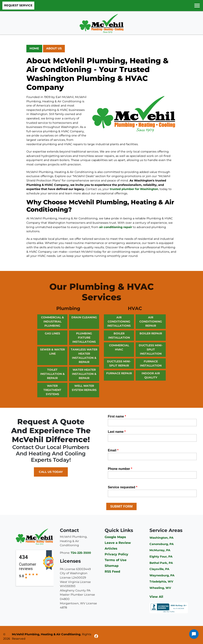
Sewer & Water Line (52, 352)
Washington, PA (161, 538)
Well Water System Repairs (84, 388)
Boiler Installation (119, 335)
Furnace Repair (119, 373)
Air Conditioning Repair (151, 322)
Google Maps (115, 537)
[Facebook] (96, 637)
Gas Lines (52, 333)
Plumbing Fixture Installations (84, 338)
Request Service (18, 5)
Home (34, 48)
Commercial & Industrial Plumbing (52, 322)
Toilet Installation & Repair (52, 374)
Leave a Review (118, 543)
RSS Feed (112, 572)
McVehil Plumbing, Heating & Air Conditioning (46, 634)
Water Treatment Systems (52, 390)
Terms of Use (116, 560)
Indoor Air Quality (151, 375)
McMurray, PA (160, 550)
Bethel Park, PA (161, 563)
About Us (54, 48)
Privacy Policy (116, 554)
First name (117, 416)
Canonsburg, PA (162, 544)
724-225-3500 (81, 553)
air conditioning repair (116, 227)
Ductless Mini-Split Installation (151, 349)
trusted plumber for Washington (134, 189)
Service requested (123, 487)
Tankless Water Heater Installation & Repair (84, 356)
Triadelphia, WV (161, 582)
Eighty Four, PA (161, 557)
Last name (117, 432)
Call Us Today (51, 472)
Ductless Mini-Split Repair (119, 363)
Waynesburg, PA (162, 575)
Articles (111, 549)
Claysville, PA (159, 569)
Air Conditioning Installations (119, 322)
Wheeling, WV (160, 588)
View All (156, 597)
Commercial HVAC (119, 347)
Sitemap (112, 566)
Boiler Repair (151, 333)
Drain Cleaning (84, 317)
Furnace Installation (151, 363)
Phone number (120, 469)
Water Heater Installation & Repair (84, 374)
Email (113, 450)
